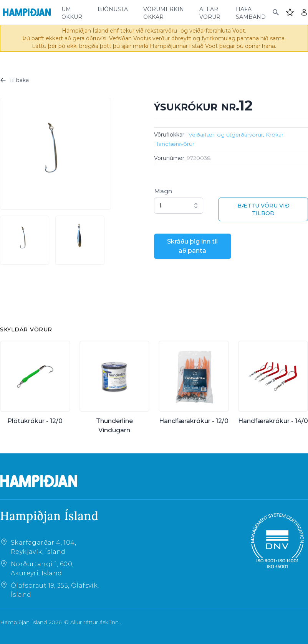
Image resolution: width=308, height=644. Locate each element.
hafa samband (251, 12)
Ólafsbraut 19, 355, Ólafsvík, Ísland (55, 590)
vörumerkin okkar (164, 12)
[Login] (304, 12)
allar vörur (210, 12)
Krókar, (275, 135)
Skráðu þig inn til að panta (192, 246)
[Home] (27, 12)
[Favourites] (290, 12)
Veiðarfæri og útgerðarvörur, (226, 135)
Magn (163, 191)
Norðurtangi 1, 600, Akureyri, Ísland (42, 569)
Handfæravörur (174, 144)
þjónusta (113, 8)
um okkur (72, 12)
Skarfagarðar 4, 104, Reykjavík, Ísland (43, 547)
